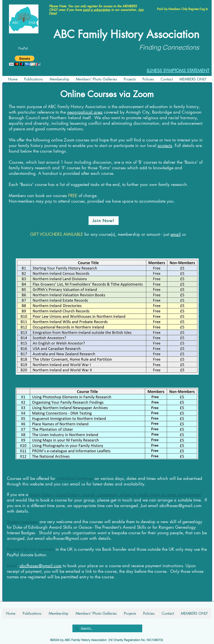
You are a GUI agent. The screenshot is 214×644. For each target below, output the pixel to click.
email (176, 234)
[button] (25, 61)
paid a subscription (97, 10)
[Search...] (107, 629)
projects (165, 145)
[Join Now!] (104, 221)
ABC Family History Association (126, 34)
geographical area (85, 112)
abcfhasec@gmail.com (180, 506)
